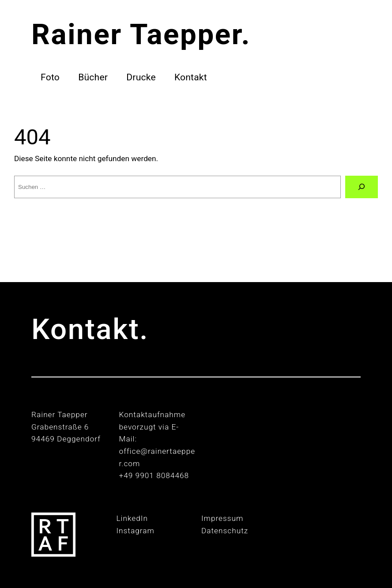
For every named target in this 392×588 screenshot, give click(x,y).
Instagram (136, 531)
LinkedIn (132, 518)
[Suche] (362, 187)
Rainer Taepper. (141, 34)
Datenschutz (225, 531)
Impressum (222, 518)
